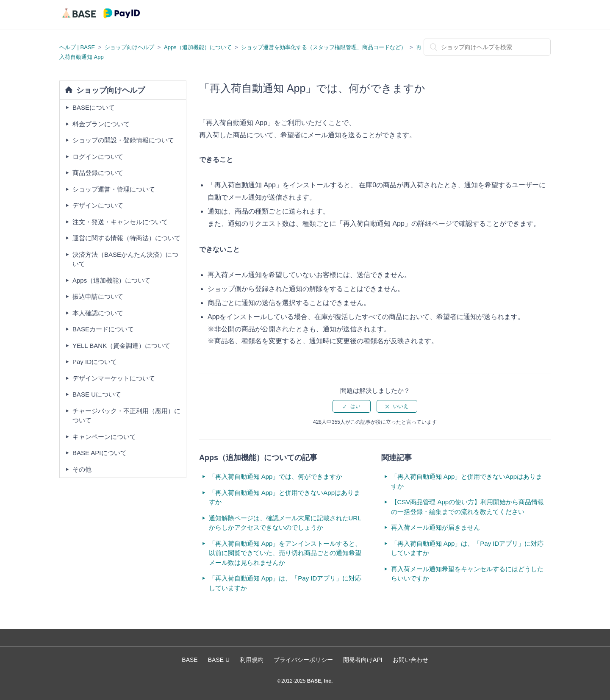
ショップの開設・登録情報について (123, 140)
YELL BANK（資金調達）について (121, 346)
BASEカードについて (103, 329)
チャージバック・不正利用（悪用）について (126, 416)
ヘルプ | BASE (77, 47)
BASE (190, 660)
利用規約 (252, 660)
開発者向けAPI (363, 660)
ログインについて (98, 157)
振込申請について (98, 296)
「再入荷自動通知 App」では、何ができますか (276, 476)
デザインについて (98, 205)
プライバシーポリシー (303, 660)
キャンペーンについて (104, 437)
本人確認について (98, 313)
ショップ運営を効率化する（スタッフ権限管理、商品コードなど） (324, 47)
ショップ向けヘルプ (129, 47)
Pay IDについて (95, 362)
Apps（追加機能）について (198, 47)
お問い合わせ (410, 660)
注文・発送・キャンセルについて (120, 222)
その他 (82, 469)
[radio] (352, 406)
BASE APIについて (100, 453)
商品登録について (98, 173)
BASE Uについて (97, 394)
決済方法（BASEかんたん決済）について (125, 259)
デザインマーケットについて (114, 378)
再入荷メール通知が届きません (435, 527)
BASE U (219, 660)
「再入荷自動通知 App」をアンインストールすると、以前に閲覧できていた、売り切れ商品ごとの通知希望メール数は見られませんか (285, 553)
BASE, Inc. (319, 681)
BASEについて (94, 107)
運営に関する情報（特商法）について (126, 238)
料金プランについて (101, 124)
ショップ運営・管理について (114, 189)
